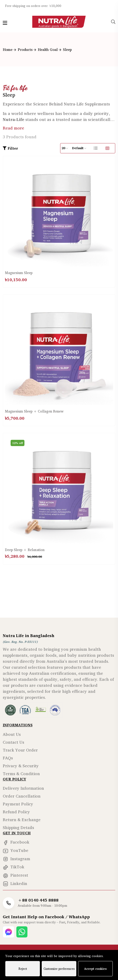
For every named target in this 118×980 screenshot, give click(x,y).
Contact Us (13, 742)
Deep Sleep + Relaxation (25, 550)
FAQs (8, 758)
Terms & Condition (21, 774)
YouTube (16, 850)
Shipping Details (18, 827)
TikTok (13, 867)
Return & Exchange (22, 820)
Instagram (16, 859)
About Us (12, 734)
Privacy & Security (21, 766)
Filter (10, 148)
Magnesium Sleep (19, 273)
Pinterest (15, 875)
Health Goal (48, 49)
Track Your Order (20, 750)
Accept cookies (95, 969)
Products (25, 49)
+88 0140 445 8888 (38, 900)
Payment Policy (18, 804)
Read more (13, 128)
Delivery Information (23, 788)
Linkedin (15, 883)
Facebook (16, 842)
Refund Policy (16, 812)
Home (8, 49)
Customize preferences (59, 969)
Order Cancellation (22, 796)
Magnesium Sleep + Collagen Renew (34, 411)
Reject (23, 969)
